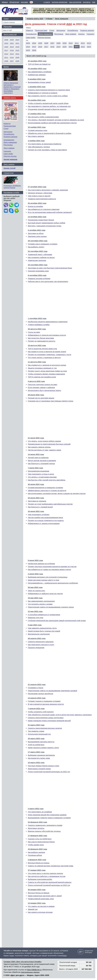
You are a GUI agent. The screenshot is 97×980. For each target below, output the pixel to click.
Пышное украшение (36, 648)
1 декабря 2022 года (37, 87)
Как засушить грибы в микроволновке (43, 117)
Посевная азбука (35, 855)
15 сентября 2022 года (38, 265)
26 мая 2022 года (35, 587)
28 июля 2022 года (36, 395)
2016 (40, 47)
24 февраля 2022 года (37, 822)
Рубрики (49, 19)
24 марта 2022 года (36, 738)
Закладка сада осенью (37, 236)
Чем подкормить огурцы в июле (41, 474)
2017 (46, 47)
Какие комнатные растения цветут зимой (45, 896)
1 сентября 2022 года (37, 318)
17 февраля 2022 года (37, 836)
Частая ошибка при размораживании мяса (45, 517)
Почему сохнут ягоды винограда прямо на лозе (47, 371)
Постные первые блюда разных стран (43, 766)
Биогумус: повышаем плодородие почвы (45, 226)
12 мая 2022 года (35, 611)
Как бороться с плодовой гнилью (41, 463)
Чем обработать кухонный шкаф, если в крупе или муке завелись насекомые (60, 715)
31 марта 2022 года (36, 725)
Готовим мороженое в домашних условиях (45, 488)
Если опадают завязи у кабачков (41, 387)
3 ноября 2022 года (36, 141)
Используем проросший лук (39, 734)
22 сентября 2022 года (38, 251)
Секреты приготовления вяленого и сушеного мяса (49, 90)
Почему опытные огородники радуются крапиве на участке (52, 567)
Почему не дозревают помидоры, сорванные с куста (50, 355)
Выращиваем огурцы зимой (39, 82)
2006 (46, 43)
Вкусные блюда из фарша (39, 893)
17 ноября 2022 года (37, 114)
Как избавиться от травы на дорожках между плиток (49, 569)
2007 (52, 43)
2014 (28, 47)
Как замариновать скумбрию (40, 72)
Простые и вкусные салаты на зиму (43, 384)
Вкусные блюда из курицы (39, 863)
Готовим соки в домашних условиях (43, 244)
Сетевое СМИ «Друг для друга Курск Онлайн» (23, 962)
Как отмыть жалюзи (36, 136)
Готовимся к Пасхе (36, 688)
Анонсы (81, 34)
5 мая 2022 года (35, 625)
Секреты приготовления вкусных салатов (45, 728)
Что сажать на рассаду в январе (41, 906)
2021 (71, 47)
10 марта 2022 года (36, 763)
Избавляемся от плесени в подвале (43, 93)
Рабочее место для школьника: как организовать (48, 281)
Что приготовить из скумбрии (40, 812)
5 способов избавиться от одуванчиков (44, 615)
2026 (34, 50)
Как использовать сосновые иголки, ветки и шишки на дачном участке (57, 493)
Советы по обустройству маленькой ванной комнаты (50, 882)
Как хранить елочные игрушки (40, 912)
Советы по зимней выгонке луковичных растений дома (51, 866)
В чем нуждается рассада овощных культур (46, 704)
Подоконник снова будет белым (41, 220)
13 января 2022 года (37, 903)
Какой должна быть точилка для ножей (44, 631)
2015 (34, 47)
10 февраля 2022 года (37, 849)
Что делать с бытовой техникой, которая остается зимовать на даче (56, 120)
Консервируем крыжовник (38, 471)
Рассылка (8, 26)
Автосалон (61, 30)
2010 (71, 43)
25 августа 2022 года (37, 329)
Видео (6, 67)
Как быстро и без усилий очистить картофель (47, 480)
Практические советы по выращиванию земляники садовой (52, 691)
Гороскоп (90, 34)
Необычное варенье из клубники (41, 564)
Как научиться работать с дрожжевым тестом (47, 876)
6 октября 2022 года (37, 230)
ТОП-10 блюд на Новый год (39, 64)
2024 (89, 47)
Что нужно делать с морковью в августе (44, 357)
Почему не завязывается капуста (42, 341)
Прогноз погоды (44, 37)
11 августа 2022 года (37, 362)
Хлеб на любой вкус (36, 745)
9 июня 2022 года (35, 560)
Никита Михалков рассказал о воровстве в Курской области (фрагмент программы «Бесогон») (12, 88)
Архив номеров (10, 159)
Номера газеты (10, 98)
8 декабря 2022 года (37, 79)
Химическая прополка (37, 260)
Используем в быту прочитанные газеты (44, 390)
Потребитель (73, 30)
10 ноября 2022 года (37, 127)
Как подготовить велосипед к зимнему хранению (48, 190)
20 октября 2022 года (37, 203)
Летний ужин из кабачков (38, 458)
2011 (77, 43)
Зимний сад (33, 909)
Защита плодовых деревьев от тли (42, 368)
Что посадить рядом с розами (40, 604)
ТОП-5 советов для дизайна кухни (42, 377)
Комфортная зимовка (37, 75)
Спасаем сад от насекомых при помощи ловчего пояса (51, 401)
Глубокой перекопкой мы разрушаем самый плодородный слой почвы (57, 621)
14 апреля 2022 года (37, 698)
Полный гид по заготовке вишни (41, 398)
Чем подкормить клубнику (39, 515)
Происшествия (41, 30)
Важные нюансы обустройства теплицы (44, 831)
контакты (87, 2)
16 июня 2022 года (36, 511)
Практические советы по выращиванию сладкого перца (51, 607)
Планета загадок (87, 30)
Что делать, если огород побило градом (44, 441)
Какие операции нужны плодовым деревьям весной (49, 721)
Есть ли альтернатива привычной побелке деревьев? (50, 212)
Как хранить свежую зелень (39, 447)
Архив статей (9, 168)
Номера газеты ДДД (35, 19)
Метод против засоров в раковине (42, 461)
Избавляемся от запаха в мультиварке (44, 523)
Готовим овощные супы (38, 130)
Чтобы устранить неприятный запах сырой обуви (48, 103)
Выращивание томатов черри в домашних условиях (49, 818)
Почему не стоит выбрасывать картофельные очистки (50, 504)
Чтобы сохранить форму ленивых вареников (46, 374)
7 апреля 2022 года (36, 709)
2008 (58, 43)
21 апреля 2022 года (37, 684)
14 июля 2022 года (36, 454)
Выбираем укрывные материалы (41, 755)
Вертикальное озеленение (39, 634)
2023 (83, 47)
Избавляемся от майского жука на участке (45, 594)
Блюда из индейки (35, 206)
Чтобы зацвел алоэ (36, 845)
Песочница (59, 34)
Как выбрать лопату (36, 247)
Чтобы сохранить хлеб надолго (41, 712)
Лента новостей (10, 34)
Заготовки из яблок (36, 233)
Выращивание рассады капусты (41, 742)
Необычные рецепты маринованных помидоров (48, 322)
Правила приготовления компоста (42, 199)
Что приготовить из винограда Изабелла (45, 144)
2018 (52, 47)
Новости (29, 30)
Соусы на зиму (34, 332)
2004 (34, 43)
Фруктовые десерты (36, 828)
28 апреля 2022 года (37, 638)
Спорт (52, 30)
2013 (89, 43)
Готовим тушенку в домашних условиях (44, 701)
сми (94, 2)
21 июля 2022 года (36, 438)
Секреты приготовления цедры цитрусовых (46, 718)
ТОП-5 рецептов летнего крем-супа (42, 349)
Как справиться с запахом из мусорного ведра (47, 365)
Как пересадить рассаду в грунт (41, 645)
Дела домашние (62, 19)
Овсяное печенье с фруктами (40, 193)
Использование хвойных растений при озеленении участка (52, 123)
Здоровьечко (31, 34)
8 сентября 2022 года (37, 275)
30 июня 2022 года (36, 484)
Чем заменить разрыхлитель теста (42, 628)
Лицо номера (71, 34)
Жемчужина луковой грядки (39, 769)
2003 (28, 43)
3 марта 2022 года (36, 809)
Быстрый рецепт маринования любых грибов (47, 223)
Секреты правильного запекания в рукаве (45, 825)
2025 (28, 50)
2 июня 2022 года (35, 574)
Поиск (6, 19)
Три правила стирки (36, 731)
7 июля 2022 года (35, 468)
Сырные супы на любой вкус (40, 839)
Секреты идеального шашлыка (41, 642)
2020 (64, 47)
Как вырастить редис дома (39, 758)
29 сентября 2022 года (38, 241)
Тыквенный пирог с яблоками (40, 254)
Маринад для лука (36, 618)
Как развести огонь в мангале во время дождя (47, 352)
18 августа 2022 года (37, 345)
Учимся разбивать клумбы (39, 325)
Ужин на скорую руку (36, 591)
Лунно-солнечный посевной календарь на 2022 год (49, 772)
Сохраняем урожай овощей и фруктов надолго (47, 109)
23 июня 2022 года (36, 498)
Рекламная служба (11, 192)
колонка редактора (60, 2)
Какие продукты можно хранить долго (43, 748)
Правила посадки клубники (39, 278)
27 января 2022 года (37, 870)
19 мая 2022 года (35, 598)
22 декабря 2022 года (37, 61)
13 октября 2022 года (37, 217)
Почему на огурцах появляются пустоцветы (46, 520)
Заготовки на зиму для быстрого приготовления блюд (50, 268)
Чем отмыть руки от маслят (39, 196)
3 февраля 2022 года (37, 860)
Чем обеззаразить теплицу (39, 147)
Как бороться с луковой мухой (40, 507)
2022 (12, 43)
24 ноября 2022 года (37, 100)
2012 (83, 43)
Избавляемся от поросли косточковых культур (47, 335)
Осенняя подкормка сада (38, 271)
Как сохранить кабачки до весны (41, 257)
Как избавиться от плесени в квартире (44, 209)
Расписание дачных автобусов (40, 694)
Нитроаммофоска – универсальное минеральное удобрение (53, 583)
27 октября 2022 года (37, 187)
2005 (40, 43)
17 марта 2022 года (36, 752)
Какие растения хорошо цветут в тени (43, 580)
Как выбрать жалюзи (36, 852)
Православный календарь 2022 (41, 899)
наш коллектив (75, 2)
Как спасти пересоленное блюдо (41, 842)
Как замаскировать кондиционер (41, 601)
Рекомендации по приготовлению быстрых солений (49, 444)
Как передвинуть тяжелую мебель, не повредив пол (49, 106)
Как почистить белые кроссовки (41, 338)
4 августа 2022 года (36, 381)
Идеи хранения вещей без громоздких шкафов (47, 815)
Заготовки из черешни (37, 501)
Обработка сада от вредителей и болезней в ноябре (50, 133)
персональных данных (30, 972)
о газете (47, 2)
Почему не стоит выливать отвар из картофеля (47, 150)
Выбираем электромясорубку (40, 879)
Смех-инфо (31, 37)
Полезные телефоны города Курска (12, 187)
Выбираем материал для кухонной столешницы (48, 577)
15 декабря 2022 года (37, 69)
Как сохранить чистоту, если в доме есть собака (48, 96)
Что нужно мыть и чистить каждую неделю (45, 873)
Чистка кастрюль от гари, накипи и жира (44, 450)
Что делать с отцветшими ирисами (42, 477)
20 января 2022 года (37, 890)
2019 (58, 47)
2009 (64, 43)
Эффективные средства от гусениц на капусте (47, 490)
